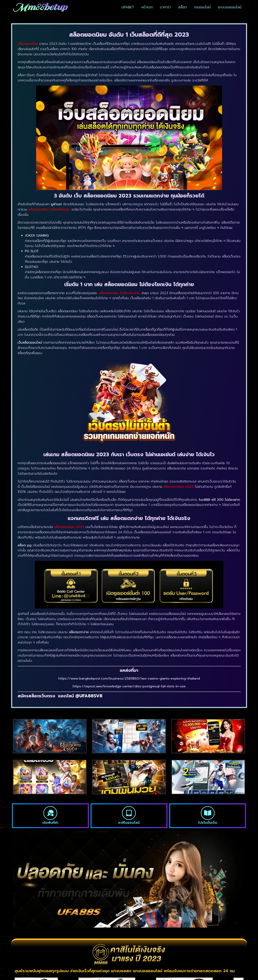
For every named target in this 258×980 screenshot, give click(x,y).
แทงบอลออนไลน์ (230, 7)
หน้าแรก (147, 7)
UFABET (128, 7)
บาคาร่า (165, 7)
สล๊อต (182, 7)
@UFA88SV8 (88, 696)
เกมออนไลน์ (202, 7)
